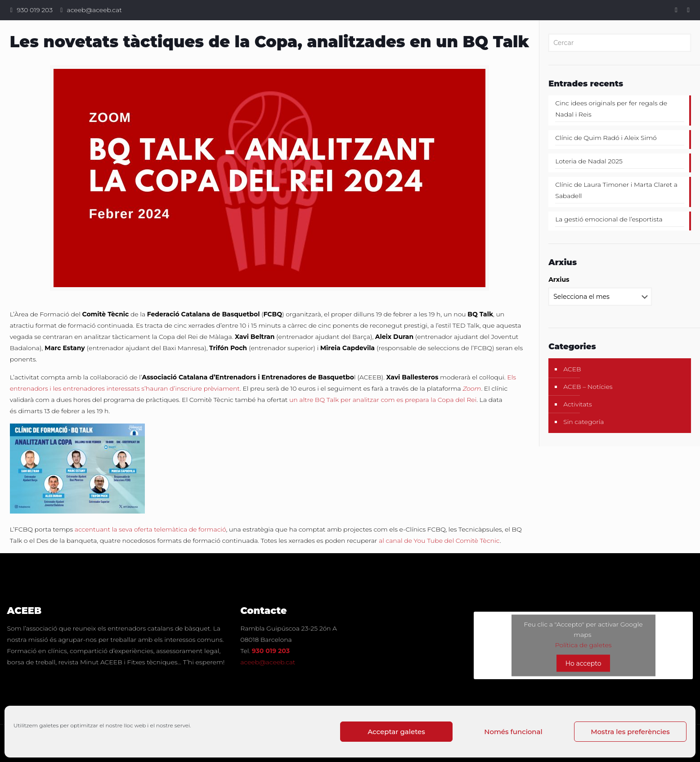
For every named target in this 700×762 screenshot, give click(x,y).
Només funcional (513, 732)
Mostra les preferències (630, 732)
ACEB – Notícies (588, 387)
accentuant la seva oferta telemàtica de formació (150, 529)
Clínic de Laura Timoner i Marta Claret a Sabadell (616, 190)
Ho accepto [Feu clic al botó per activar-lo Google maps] (583, 663)
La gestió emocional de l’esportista (609, 219)
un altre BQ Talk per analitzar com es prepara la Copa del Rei (383, 400)
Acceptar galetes (396, 732)
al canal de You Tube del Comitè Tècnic (439, 541)
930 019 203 (35, 10)
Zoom (472, 388)
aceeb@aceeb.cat (94, 10)
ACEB (572, 369)
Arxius (559, 280)
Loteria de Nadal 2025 (589, 161)
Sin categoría (583, 422)
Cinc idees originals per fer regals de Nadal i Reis (611, 109)
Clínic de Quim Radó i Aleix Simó (606, 138)
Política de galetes (583, 645)
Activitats (577, 404)
